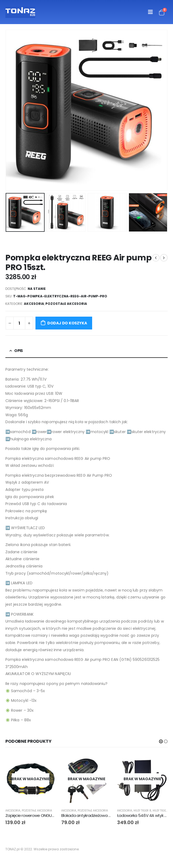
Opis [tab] (18, 351)
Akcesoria (34, 304)
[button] (161, 741)
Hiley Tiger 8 (142, 811)
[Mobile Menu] (150, 12)
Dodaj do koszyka (67, 323)
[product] (31, 779)
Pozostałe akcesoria (66, 304)
